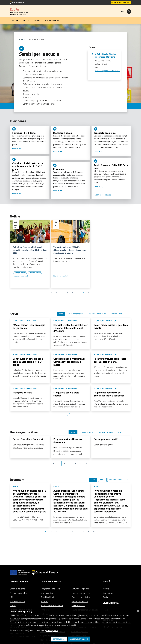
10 (94, 532)
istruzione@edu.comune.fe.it (107, 70)
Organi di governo (17, 589)
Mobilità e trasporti (80, 601)
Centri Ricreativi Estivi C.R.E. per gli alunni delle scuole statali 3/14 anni (70, 328)
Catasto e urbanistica (81, 597)
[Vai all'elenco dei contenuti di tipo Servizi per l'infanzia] (35, 273)
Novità (26, 20)
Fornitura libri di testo (24, 133)
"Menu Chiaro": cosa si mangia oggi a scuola (29, 326)
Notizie (106, 589)
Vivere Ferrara (111, 603)
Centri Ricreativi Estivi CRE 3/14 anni (111, 166)
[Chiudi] (138, 611)
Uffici (12, 597)
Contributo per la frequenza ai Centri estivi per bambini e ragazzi (69, 362)
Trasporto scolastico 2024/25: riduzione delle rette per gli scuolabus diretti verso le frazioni (70, 250)
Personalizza (59, 639)
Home (22, 40)
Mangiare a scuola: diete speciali (66, 394)
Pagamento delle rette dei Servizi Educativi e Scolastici (109, 394)
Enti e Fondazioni (17, 601)
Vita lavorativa (47, 593)
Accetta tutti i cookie (79, 639)
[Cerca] (129, 12)
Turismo (44, 601)
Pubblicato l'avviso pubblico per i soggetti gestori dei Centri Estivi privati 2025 (30, 250)
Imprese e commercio (81, 593)
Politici (13, 605)
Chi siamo (14, 20)
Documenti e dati (53, 20)
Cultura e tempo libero (81, 589)
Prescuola (58, 169)
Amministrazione (19, 581)
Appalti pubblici (47, 597)
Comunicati (108, 593)
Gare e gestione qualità (106, 439)
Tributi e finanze (78, 605)
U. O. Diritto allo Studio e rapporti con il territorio (105, 55)
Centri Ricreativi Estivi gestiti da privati (111, 326)
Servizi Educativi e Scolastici (28, 439)
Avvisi (106, 597)
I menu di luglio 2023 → (103, 195)
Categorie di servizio (52, 581)
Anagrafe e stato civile (50, 589)
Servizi (37, 20)
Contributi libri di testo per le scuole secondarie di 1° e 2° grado (28, 166)
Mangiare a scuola (63, 133)
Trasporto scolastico (105, 133)
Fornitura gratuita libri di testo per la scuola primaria (110, 360)
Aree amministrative (19, 593)
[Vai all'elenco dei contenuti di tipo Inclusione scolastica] (20, 276)
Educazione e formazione (52, 605)
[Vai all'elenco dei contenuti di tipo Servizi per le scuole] (20, 273)
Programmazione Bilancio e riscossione (68, 440)
